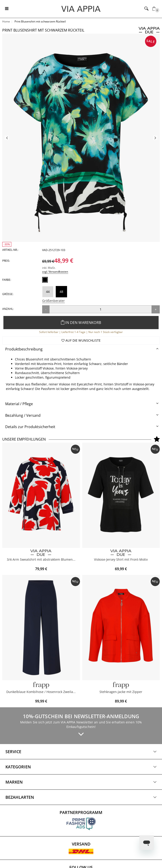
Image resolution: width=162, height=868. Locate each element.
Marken (14, 782)
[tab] (81, 349)
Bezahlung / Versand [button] (23, 415)
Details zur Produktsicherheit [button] (30, 427)
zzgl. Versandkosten (55, 272)
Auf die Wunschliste (81, 340)
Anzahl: (8, 309)
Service (13, 752)
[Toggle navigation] (7, 9)
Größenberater (53, 301)
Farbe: (7, 280)
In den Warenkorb (81, 323)
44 (48, 292)
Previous (7, 138)
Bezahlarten (20, 797)
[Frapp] (121, 685)
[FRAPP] (41, 685)
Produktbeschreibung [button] (24, 349)
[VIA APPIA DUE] (41, 553)
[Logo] (81, 9)
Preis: (6, 261)
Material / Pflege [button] (19, 404)
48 (61, 292)
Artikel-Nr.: (10, 250)
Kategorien (18, 767)
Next (155, 138)
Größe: (8, 294)
